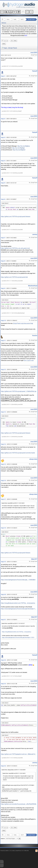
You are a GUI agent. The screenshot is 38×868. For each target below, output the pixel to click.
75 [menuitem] (12, 41)
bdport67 (34, 559)
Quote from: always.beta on (14, 770)
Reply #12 (4, 370)
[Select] (6, 203)
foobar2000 (15, 19)
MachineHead (33, 286)
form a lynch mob (29, 360)
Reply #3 (3, 137)
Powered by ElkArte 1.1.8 (6, 851)
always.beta (33, 459)
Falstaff (35, 71)
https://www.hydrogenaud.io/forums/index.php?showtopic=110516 (19, 609)
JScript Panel (31, 19)
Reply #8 (3, 261)
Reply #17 (4, 499)
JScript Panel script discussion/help (23, 323)
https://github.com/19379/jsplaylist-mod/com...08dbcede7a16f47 (19, 754)
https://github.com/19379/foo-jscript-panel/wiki (14, 277)
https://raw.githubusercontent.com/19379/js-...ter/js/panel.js (18, 603)
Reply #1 (3, 76)
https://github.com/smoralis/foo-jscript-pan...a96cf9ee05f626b (19, 804)
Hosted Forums (8, 19)
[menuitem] (9, 41)
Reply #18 (4, 528)
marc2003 (34, 53)
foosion (35, 336)
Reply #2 (3, 119)
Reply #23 (4, 684)
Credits (13, 851)
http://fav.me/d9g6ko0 (19, 150)
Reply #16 (4, 481)
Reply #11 (4, 341)
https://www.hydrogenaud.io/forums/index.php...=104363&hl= (18, 580)
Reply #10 (4, 321)
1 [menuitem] (3, 41)
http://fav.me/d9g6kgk (18, 148)
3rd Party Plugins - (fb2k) (22, 19)
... (9, 41)
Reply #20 (4, 594)
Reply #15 (4, 464)
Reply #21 (4, 620)
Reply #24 (4, 766)
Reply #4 (3, 161)
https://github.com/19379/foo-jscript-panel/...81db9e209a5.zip (19, 391)
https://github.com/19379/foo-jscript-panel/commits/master (18, 453)
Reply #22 (4, 660)
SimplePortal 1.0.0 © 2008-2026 (22, 851)
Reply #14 (4, 444)
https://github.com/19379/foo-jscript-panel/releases (16, 216)
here (26, 35)
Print (4, 44)
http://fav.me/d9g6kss (24, 146)
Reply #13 (4, 412)
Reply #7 (3, 238)
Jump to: (3, 839)
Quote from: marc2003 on (13, 503)
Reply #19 (4, 562)
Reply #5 (3, 183)
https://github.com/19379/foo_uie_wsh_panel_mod (15, 248)
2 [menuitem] (5, 41)
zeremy (35, 234)
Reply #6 (3, 199)
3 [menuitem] (7, 41)
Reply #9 (3, 288)
